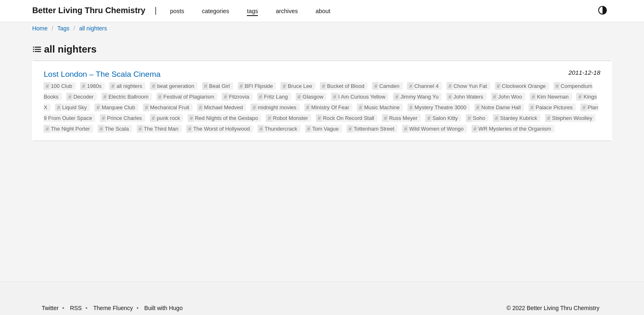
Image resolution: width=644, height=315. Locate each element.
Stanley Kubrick (519, 118)
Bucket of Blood (346, 86)
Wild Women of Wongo (436, 129)
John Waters (468, 97)
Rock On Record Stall (348, 118)
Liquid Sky (74, 107)
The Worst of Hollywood (221, 129)
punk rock (168, 118)
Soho (479, 118)
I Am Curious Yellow (362, 97)
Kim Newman (553, 97)
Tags (63, 28)
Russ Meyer (403, 118)
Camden (389, 86)
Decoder (84, 97)
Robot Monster (291, 118)
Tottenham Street (374, 129)
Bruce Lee (300, 86)
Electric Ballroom (129, 97)
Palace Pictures (554, 107)
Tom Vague (325, 129)
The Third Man (161, 129)
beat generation (176, 86)
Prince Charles (124, 118)
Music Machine (382, 107)
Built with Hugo (163, 308)
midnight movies (277, 107)
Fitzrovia (239, 97)
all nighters (93, 28)
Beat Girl (220, 86)
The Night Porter (70, 129)
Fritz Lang (276, 97)
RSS (76, 308)
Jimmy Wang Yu (420, 97)
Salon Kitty (445, 118)
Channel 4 (427, 86)
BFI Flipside (259, 86)
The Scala (117, 129)
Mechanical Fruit (169, 107)
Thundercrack (281, 129)
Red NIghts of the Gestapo (226, 118)
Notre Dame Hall (501, 107)
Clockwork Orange (524, 86)
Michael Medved (224, 107)
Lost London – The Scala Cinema (102, 74)
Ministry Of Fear (330, 107)
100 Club (62, 86)
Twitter (50, 308)
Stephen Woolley (572, 118)
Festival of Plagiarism (189, 97)
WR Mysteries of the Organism (515, 129)
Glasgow (313, 97)
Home (40, 28)
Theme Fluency (114, 308)
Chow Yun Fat (470, 86)
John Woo (510, 97)
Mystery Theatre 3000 (440, 107)
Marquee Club (118, 107)
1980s (94, 86)
